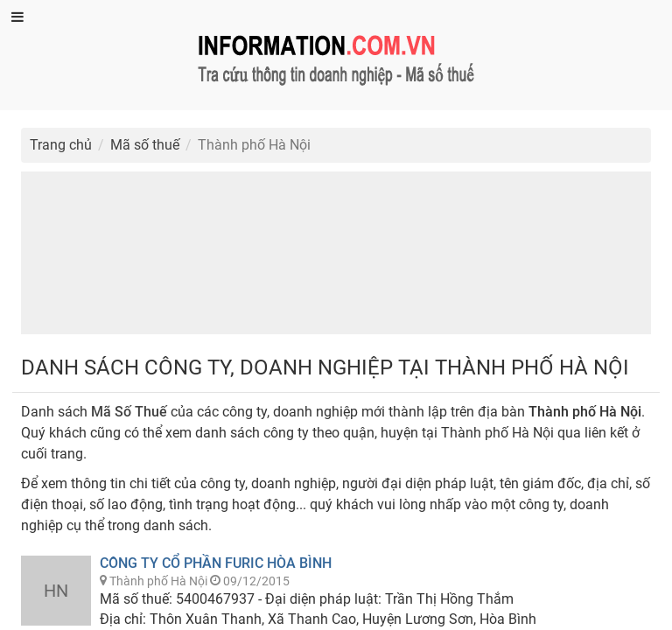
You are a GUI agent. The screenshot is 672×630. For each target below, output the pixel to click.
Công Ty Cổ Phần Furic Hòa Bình (216, 563)
